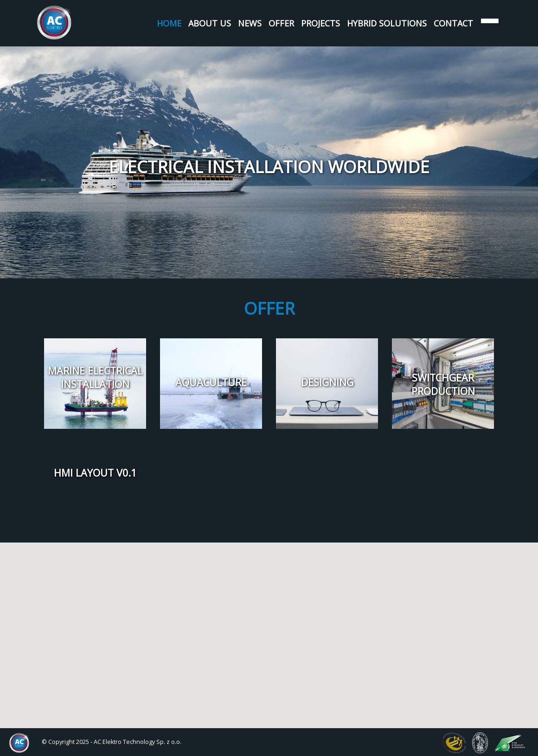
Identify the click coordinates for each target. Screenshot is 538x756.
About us (210, 23)
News (250, 23)
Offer (281, 23)
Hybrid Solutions (387, 23)
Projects (320, 23)
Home (169, 23)
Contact (453, 23)
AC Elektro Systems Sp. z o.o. (54, 23)
